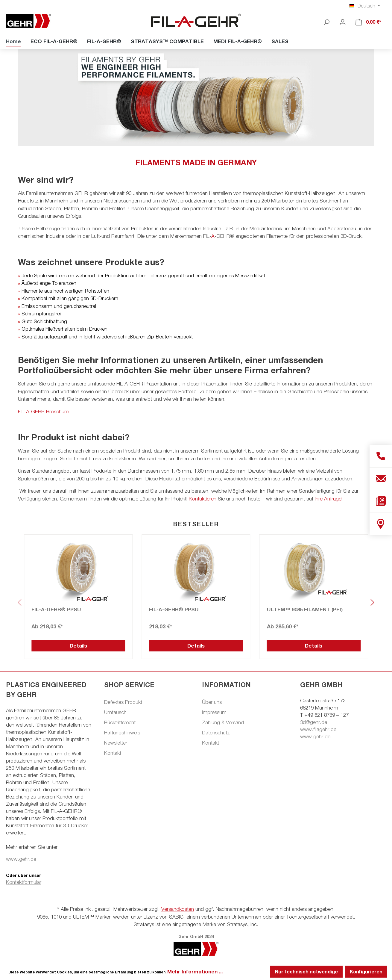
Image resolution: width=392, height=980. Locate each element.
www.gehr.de (21, 859)
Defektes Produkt (123, 702)
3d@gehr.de (314, 722)
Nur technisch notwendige (306, 971)
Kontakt (113, 753)
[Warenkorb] (368, 22)
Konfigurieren (366, 971)
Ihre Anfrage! (329, 499)
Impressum (214, 712)
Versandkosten (178, 909)
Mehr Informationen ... (195, 971)
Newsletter (116, 743)
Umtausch (115, 712)
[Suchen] (326, 22)
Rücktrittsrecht (120, 722)
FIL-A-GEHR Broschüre (43, 412)
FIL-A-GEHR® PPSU (56, 609)
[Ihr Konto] (343, 22)
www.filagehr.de (318, 729)
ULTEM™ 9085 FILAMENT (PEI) (305, 609)
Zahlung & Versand (223, 722)
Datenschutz (216, 733)
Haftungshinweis (122, 733)
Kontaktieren (203, 499)
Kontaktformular (24, 882)
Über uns (212, 702)
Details (78, 646)
